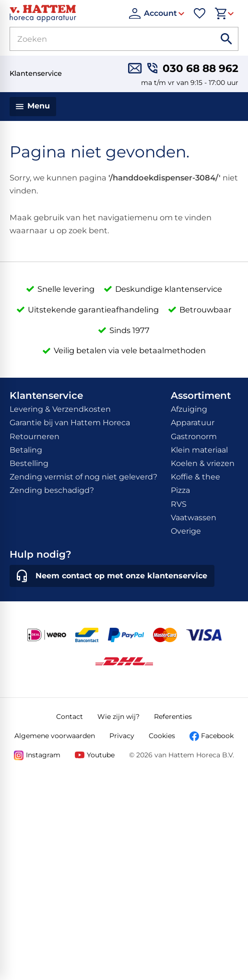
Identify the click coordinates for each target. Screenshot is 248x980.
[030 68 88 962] (193, 68)
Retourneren (35, 436)
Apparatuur (193, 423)
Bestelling (29, 463)
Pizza (180, 490)
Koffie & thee (195, 477)
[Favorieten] (200, 13)
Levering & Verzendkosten (60, 409)
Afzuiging (189, 409)
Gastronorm (194, 436)
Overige (186, 531)
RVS (179, 504)
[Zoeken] (101, 39)
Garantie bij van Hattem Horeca (70, 423)
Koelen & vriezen (203, 463)
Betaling (26, 450)
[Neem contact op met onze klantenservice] (112, 576)
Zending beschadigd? (52, 490)
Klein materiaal (199, 450)
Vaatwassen (194, 518)
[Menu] (33, 107)
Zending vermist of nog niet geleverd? (83, 477)
